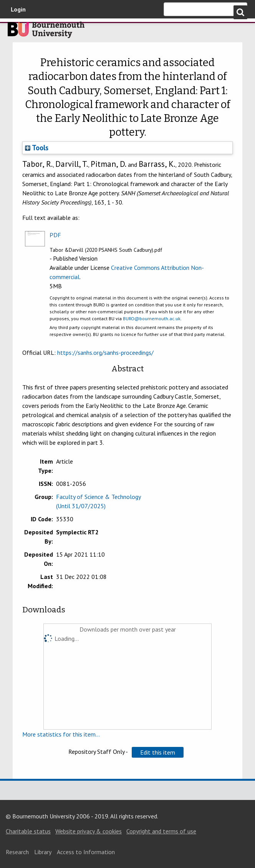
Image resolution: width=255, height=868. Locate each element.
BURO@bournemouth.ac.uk (152, 318)
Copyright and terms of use (161, 831)
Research (17, 852)
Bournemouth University (46, 32)
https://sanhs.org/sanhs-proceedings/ (105, 353)
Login (18, 9)
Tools (37, 148)
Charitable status (28, 831)
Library (43, 852)
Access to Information (86, 852)
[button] (158, 752)
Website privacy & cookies (89, 831)
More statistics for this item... (61, 734)
